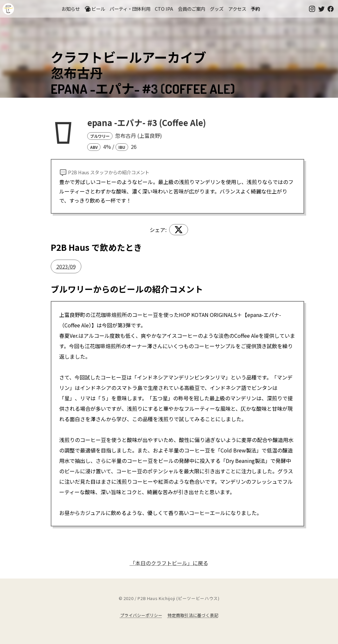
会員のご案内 (192, 9)
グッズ (217, 9)
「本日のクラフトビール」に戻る (169, 563)
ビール (95, 9)
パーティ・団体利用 (130, 9)
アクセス (237, 9)
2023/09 (66, 266)
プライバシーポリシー (141, 615)
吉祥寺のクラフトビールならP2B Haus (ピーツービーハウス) (8, 9)
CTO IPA (164, 9)
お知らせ (71, 9)
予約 (255, 9)
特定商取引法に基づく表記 (193, 615)
